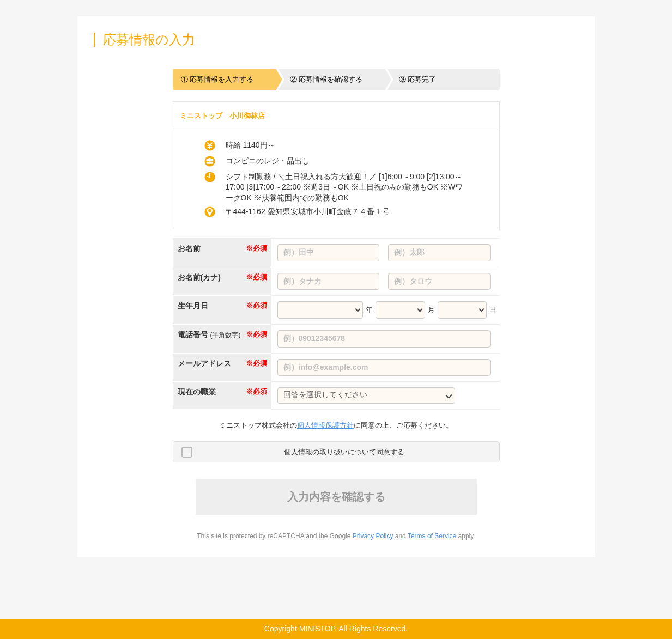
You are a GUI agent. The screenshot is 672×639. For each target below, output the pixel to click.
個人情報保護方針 (325, 425)
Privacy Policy (373, 536)
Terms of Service (432, 536)
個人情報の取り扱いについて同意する (344, 452)
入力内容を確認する (336, 497)
